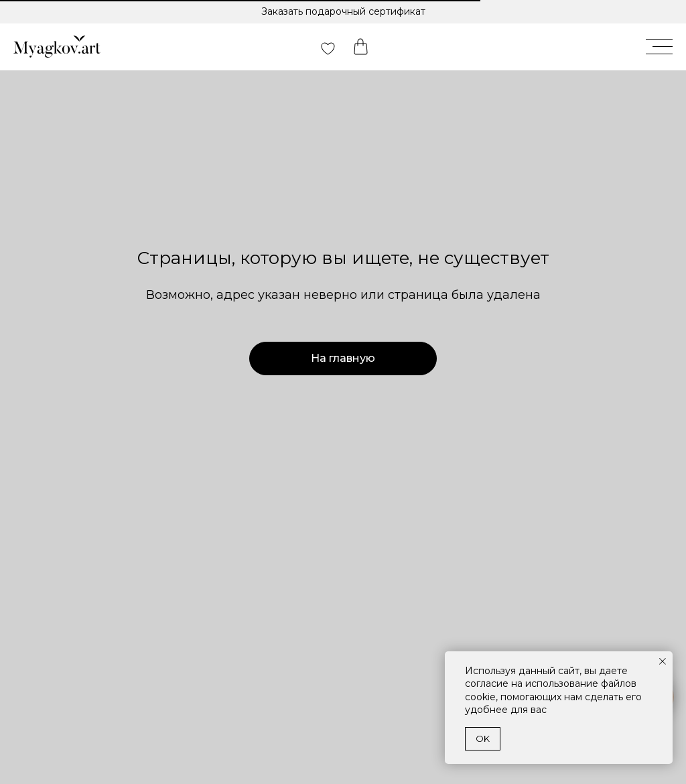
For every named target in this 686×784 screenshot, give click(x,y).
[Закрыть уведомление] (663, 661)
